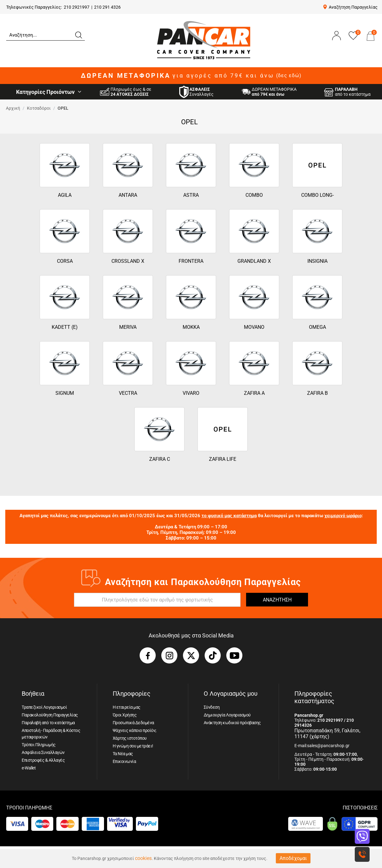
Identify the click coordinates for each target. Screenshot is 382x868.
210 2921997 (77, 7)
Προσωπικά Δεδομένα (133, 723)
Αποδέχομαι (293, 858)
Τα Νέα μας (123, 754)
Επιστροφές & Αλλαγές (43, 760)
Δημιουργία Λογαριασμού (227, 715)
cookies (143, 858)
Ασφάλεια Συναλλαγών (43, 752)
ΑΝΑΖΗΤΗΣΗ (277, 600)
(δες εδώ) (289, 76)
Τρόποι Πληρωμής (39, 745)
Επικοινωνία (124, 761)
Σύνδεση (212, 707)
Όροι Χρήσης (125, 715)
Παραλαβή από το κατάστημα (48, 723)
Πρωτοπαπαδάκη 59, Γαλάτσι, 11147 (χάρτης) (327, 734)
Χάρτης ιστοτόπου (130, 738)
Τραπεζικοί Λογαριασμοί (44, 707)
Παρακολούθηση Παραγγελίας (50, 715)
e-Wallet (29, 768)
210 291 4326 (107, 7)
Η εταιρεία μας (127, 707)
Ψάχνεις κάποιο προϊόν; (135, 730)
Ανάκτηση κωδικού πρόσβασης (232, 723)
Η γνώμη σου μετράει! (133, 746)
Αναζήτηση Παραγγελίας (353, 7)
